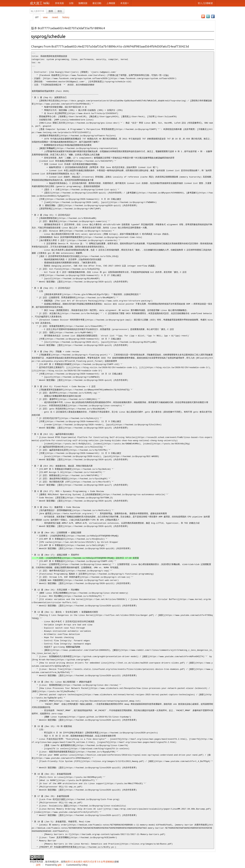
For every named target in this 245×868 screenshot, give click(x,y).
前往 (60, 11)
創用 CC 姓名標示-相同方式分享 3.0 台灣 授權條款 (90, 862)
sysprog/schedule (48, 36)
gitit (59, 865)
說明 (38, 865)
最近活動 (97, 3)
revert (55, 17)
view (45, 17)
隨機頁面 (83, 3)
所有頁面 (59, 3)
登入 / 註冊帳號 (205, 3)
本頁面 (124, 3)
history (66, 17)
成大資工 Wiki (40, 3)
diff (37, 17)
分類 (71, 3)
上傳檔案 (111, 3)
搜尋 (51, 11)
